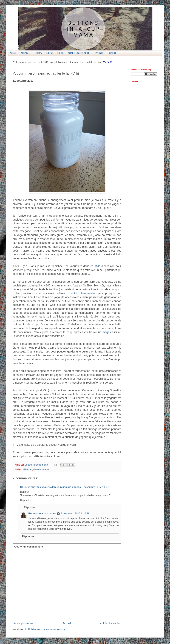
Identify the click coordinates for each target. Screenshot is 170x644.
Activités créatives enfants (79, 53)
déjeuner (28, 469)
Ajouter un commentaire (28, 547)
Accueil (13, 53)
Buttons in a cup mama (42, 514)
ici (94, 390)
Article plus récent (23, 623)
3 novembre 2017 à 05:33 (96, 487)
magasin (108, 332)
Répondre (26, 500)
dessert (37, 469)
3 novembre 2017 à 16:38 (75, 514)
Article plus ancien (110, 623)
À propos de (25, 53)
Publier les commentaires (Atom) (47, 629)
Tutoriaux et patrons (55, 53)
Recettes (38, 53)
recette (45, 469)
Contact (112, 53)
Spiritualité (100, 53)
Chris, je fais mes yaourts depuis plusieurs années (50, 487)
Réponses (30, 507)
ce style (95, 266)
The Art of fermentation (82, 293)
